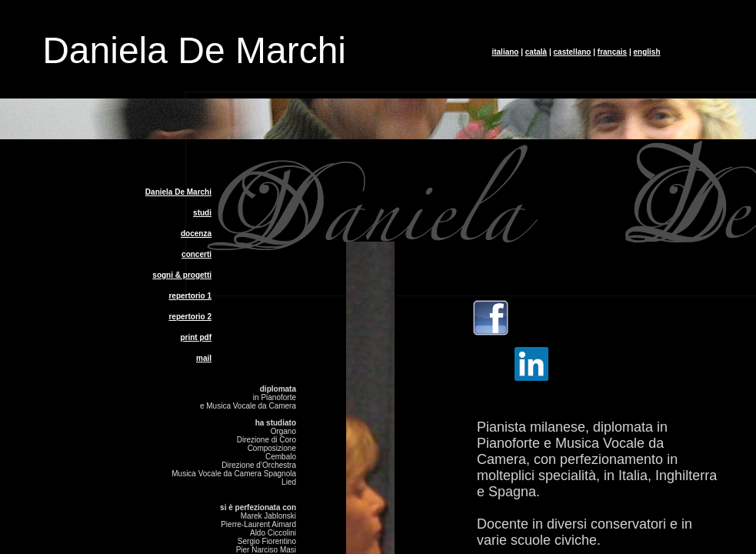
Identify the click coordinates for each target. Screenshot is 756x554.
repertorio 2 (190, 317)
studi (202, 213)
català (536, 52)
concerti (196, 254)
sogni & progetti (182, 275)
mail (204, 358)
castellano (573, 52)
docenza (196, 234)
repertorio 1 (190, 296)
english (647, 52)
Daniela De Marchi (178, 192)
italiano (505, 52)
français (612, 52)
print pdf (196, 337)
